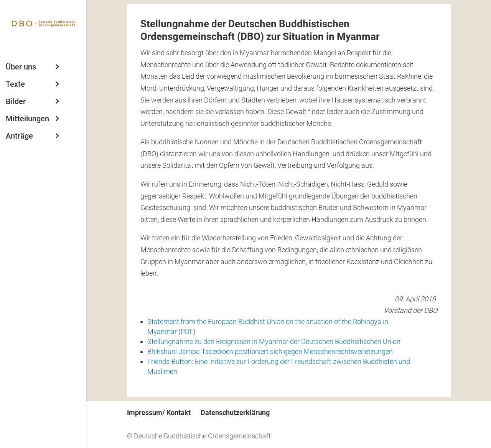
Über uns (21, 67)
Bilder (16, 101)
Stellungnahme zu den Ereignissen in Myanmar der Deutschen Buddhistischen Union (274, 341)
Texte (15, 84)
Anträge (19, 136)
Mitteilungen (27, 119)
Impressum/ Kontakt (159, 412)
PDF (187, 331)
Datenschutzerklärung (235, 412)
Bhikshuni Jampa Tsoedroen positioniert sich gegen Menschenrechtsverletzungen (270, 351)
